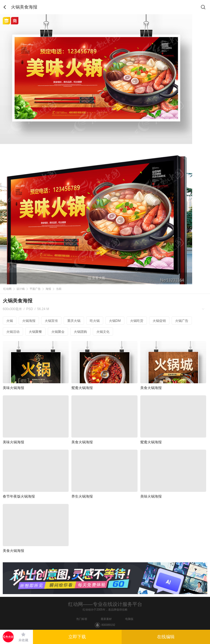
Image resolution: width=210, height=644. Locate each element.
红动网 (7, 289)
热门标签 (82, 619)
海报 (48, 289)
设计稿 (21, 289)
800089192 (108, 625)
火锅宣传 (51, 321)
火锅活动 (13, 332)
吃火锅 (95, 321)
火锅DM (115, 321)
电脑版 (129, 619)
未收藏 (23, 640)
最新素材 (106, 619)
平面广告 (35, 289)
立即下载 (77, 637)
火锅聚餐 (35, 332)
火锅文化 (103, 332)
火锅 (10, 321)
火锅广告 (182, 321)
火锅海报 (29, 321)
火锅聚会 (58, 332)
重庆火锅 (74, 321)
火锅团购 (80, 332)
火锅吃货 (137, 321)
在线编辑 (166, 637)
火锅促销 (159, 321)
